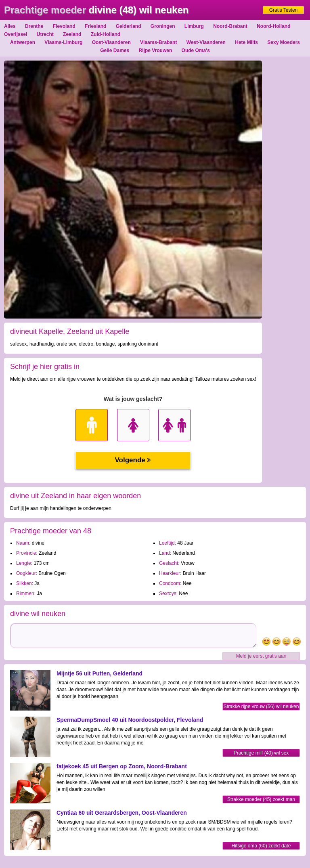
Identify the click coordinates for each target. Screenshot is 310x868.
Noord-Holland (273, 26)
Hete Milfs (246, 42)
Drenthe (34, 26)
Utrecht (45, 34)
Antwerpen (23, 42)
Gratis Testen (283, 10)
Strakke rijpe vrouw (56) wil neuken (261, 707)
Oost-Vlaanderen (111, 42)
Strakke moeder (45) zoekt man (261, 799)
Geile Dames (115, 50)
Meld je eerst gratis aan (261, 656)
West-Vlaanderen (206, 42)
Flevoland (64, 26)
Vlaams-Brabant (158, 42)
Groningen (163, 26)
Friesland (95, 26)
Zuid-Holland (106, 34)
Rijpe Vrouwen (156, 50)
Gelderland (129, 26)
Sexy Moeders (284, 42)
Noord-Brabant (230, 26)
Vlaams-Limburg (63, 42)
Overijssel (16, 34)
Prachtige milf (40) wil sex (261, 753)
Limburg (194, 26)
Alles (10, 26)
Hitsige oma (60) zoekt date (261, 846)
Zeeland (72, 34)
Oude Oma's (196, 50)
